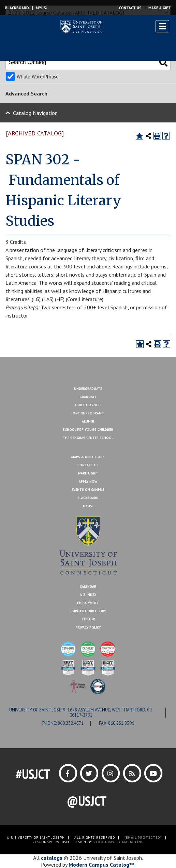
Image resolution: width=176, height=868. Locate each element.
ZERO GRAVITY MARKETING (119, 842)
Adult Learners (88, 405)
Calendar (88, 586)
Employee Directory (88, 611)
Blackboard (17, 8)
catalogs (52, 858)
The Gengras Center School (88, 438)
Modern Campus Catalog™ (101, 865)
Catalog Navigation (35, 113)
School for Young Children (88, 430)
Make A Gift (88, 473)
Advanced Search (26, 93)
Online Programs (88, 413)
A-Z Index (88, 595)
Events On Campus (88, 490)
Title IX (88, 619)
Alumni (88, 421)
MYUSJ (42, 8)
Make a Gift (160, 8)
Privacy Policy (88, 627)
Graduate (88, 397)
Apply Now (88, 481)
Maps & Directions (88, 457)
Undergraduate (88, 389)
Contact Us (130, 8)
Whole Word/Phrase (38, 77)
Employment (88, 603)
